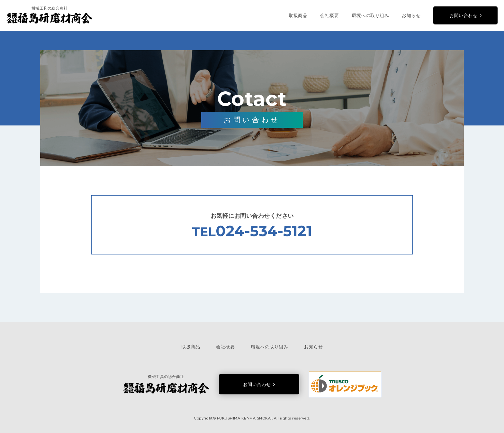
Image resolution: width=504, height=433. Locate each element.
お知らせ (411, 15)
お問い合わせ (463, 15)
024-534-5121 (264, 231)
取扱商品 (298, 15)
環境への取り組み (370, 15)
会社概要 (329, 15)
